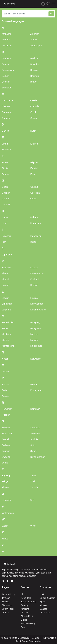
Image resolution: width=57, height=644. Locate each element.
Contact (5, 613)
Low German (37, 304)
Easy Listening (28, 623)
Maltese (34, 334)
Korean (5, 285)
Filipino (34, 162)
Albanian (35, 34)
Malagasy (35, 322)
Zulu (4, 551)
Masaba (34, 340)
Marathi (6, 340)
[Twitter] (4, 580)
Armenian (7, 46)
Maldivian (7, 334)
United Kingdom (47, 598)
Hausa (5, 217)
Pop (23, 627)
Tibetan (6, 487)
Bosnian (6, 82)
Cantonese (7, 100)
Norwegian (36, 359)
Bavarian (35, 64)
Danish (5, 131)
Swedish (6, 457)
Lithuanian (7, 304)
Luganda (6, 310)
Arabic (34, 40)
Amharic (6, 40)
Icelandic (6, 236)
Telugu (5, 481)
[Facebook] (8, 580)
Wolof (33, 526)
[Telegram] (12, 580)
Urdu (33, 500)
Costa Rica (45, 613)
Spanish (6, 451)
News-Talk (26, 598)
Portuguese (36, 390)
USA (42, 594)
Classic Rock (27, 616)
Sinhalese (35, 428)
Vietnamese (8, 513)
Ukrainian (7, 500)
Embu (5, 144)
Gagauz (34, 187)
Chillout (24, 613)
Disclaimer (7, 605)
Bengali (34, 70)
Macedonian (8, 322)
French (5, 174)
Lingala (34, 298)
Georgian (35, 193)
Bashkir (34, 58)
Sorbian (6, 445)
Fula (33, 174)
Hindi (4, 223)
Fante (5, 162)
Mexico (43, 605)
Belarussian (8, 70)
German (6, 199)
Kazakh (34, 268)
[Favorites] (47, 4)
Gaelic (5, 187)
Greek (34, 199)
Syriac (5, 463)
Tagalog (6, 476)
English (34, 144)
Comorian (35, 106)
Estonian (6, 149)
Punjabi (6, 396)
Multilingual (36, 346)
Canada (44, 609)
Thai (33, 481)
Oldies (24, 620)
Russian (6, 415)
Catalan (34, 100)
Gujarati (6, 204)
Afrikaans (7, 34)
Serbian (6, 428)
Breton (34, 82)
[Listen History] (42, 4)
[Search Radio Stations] (25, 14)
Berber (5, 76)
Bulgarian (7, 88)
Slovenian (35, 433)
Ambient (25, 609)
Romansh (35, 409)
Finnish (5, 168)
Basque (6, 64)
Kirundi (5, 279)
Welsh (5, 526)
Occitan (6, 371)
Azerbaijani (36, 46)
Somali (5, 439)
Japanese (7, 255)
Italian (33, 242)
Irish (4, 242)
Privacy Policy (8, 594)
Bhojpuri (35, 76)
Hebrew (34, 217)
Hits (23, 594)
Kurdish (34, 285)
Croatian (6, 118)
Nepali (5, 359)
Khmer (5, 273)
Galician (6, 193)
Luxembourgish (38, 310)
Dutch (33, 131)
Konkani (35, 279)
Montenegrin (8, 346)
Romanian (7, 409)
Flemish (34, 168)
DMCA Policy (8, 609)
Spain (43, 602)
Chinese (6, 106)
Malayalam (36, 328)
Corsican (6, 112)
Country (25, 605)
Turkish (34, 487)
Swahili (34, 451)
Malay (5, 328)
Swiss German (38, 457)
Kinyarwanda (37, 273)
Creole (34, 112)
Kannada (6, 268)
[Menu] (53, 4)
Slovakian (7, 433)
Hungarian (36, 223)
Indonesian (36, 236)
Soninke (35, 439)
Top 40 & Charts (28, 602)
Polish (5, 390)
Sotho (33, 445)
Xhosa (5, 539)
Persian (34, 384)
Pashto (5, 384)
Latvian (5, 298)
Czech (34, 118)
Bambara (6, 58)
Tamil (33, 476)
